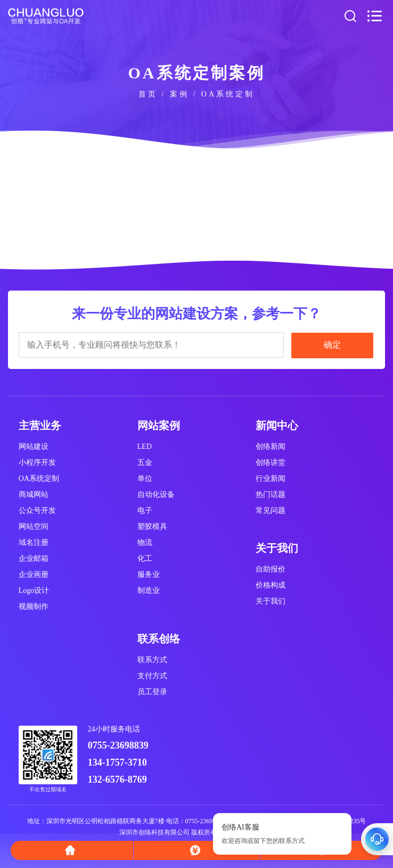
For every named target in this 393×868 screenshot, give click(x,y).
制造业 (149, 590)
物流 (145, 542)
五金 (145, 463)
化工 (145, 558)
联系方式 (152, 660)
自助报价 (271, 569)
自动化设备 (156, 495)
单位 (145, 479)
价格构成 (271, 585)
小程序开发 (37, 463)
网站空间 (34, 527)
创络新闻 (271, 447)
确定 (332, 345)
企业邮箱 (34, 558)
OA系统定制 (39, 479)
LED (145, 447)
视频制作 (34, 606)
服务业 (149, 574)
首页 (148, 94)
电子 (145, 511)
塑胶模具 (152, 527)
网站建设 (34, 447)
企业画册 (34, 574)
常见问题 (271, 511)
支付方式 (152, 676)
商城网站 (34, 495)
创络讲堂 (271, 463)
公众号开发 (37, 511)
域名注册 (34, 542)
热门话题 (271, 495)
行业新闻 (271, 479)
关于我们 (271, 601)
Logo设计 (34, 590)
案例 (179, 94)
